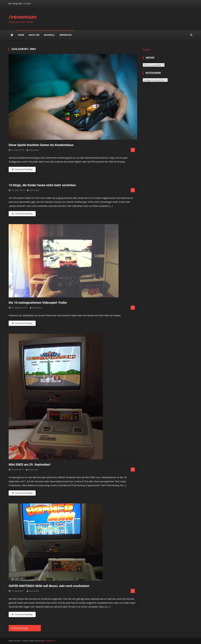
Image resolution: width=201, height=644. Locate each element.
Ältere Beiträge (20, 628)
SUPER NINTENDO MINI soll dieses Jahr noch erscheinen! (49, 586)
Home (21, 35)
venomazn (34, 150)
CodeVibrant (50, 641)
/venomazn (23, 17)
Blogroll (49, 35)
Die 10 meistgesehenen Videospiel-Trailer (38, 303)
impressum (66, 35)
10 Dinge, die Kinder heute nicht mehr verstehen (42, 185)
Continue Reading (22, 169)
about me (34, 35)
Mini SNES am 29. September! (30, 465)
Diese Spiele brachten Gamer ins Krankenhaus (41, 145)
